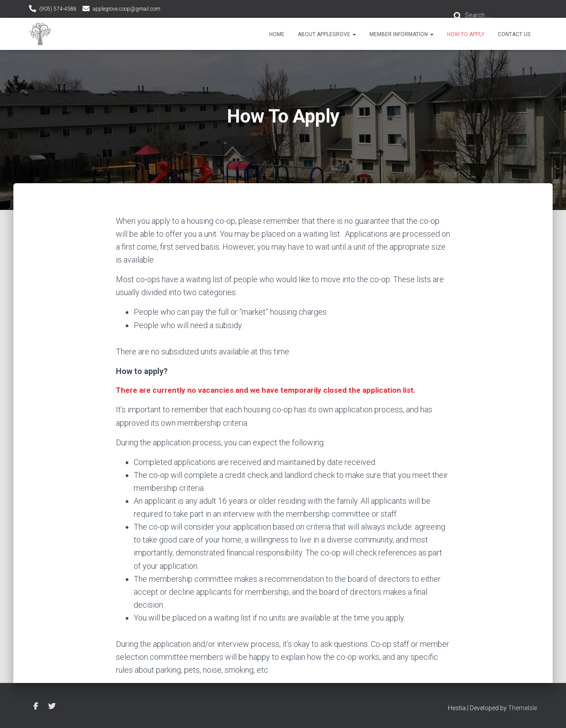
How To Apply (466, 34)
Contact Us (514, 34)
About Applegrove (327, 34)
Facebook (36, 707)
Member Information (402, 34)
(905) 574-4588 (58, 9)
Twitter (52, 707)
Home (277, 34)
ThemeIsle (523, 708)
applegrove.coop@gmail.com (127, 9)
